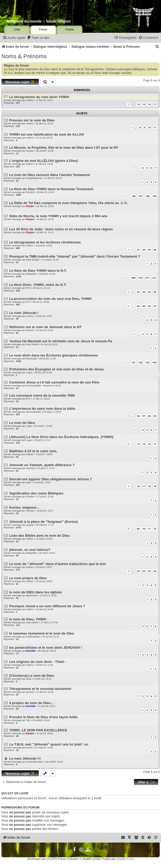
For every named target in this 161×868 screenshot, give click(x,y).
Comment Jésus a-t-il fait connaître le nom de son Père (54, 382)
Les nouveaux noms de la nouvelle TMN (42, 395)
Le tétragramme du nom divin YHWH (39, 97)
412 (154, 278)
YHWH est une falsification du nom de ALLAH (46, 134)
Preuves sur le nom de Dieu (32, 120)
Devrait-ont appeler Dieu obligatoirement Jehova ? (51, 479)
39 (149, 250)
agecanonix (32, 595)
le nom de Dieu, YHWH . (29, 619)
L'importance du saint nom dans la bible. (43, 409)
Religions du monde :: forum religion (39, 21)
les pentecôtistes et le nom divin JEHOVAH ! (46, 648)
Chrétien (30, 497)
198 (147, 196)
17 (155, 104)
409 (133, 278)
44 (138, 306)
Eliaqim (30, 206)
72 (155, 529)
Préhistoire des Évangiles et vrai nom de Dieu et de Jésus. (57, 369)
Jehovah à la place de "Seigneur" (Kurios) (43, 522)
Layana (30, 525)
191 (133, 362)
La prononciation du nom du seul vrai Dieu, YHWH (50, 299)
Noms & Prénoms (24, 56)
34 (144, 292)
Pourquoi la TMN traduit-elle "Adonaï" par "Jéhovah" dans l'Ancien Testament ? (75, 256)
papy (28, 482)
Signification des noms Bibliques (36, 493)
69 (138, 529)
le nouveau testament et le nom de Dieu (42, 633)
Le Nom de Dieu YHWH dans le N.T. (38, 271)
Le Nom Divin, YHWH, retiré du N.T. (38, 285)
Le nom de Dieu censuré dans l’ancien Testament (49, 175)
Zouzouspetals (33, 386)
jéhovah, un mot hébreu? (30, 550)
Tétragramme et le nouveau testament (40, 689)
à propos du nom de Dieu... (31, 703)
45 (144, 306)
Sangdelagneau (34, 178)
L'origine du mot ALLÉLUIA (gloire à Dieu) (43, 161)
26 (155, 571)
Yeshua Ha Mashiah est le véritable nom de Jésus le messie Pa (61, 341)
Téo (28, 720)
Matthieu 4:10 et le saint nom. (33, 451)
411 (147, 278)
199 (154, 196)
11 (155, 127)
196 (133, 196)
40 (155, 250)
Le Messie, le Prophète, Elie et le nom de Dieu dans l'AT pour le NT (64, 148)
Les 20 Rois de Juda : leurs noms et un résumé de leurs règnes (61, 229)
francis (29, 748)
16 (149, 104)
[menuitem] (38, 38)
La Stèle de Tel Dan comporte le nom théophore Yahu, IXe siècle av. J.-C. (69, 203)
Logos (29, 372)
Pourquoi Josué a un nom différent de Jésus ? (47, 606)
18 (149, 486)
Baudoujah (31, 359)
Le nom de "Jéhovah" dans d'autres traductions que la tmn (58, 564)
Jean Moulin (32, 344)
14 (138, 104)
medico (30, 100)
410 (140, 278)
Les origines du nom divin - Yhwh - (38, 662)
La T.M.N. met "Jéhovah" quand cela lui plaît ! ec (49, 744)
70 (144, 529)
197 (140, 196)
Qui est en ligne (15, 793)
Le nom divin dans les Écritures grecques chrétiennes (54, 355)
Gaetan (30, 454)
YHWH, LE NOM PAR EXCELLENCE (38, 730)
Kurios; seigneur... (24, 507)
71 (149, 529)
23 (138, 571)
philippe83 (31, 274)
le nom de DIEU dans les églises (36, 592)
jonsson (30, 692)
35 (149, 292)
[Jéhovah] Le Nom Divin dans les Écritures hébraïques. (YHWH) (61, 437)
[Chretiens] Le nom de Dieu (32, 676)
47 (155, 306)
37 (138, 250)
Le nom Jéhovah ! (24, 313)
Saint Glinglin (33, 260)
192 (140, 362)
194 (154, 362)
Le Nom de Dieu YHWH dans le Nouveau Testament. (52, 189)
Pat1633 (30, 192)
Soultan (30, 151)
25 (149, 571)
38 (144, 250)
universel (30, 468)
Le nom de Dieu (22, 423)
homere (30, 330)
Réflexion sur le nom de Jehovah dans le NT (45, 327)
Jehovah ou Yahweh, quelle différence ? (42, 465)
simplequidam (33, 637)
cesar (29, 679)
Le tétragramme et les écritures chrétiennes (45, 242)
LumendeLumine (35, 762)
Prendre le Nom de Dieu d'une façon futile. (44, 717)
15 (144, 104)
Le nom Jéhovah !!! (25, 758)
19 (155, 486)
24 (144, 571)
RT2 (28, 288)
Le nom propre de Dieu (28, 578)
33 (138, 292)
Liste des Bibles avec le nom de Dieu (39, 536)
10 (149, 127)
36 (155, 292)
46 (149, 306)
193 (147, 362)
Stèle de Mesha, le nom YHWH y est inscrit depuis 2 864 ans (58, 216)
